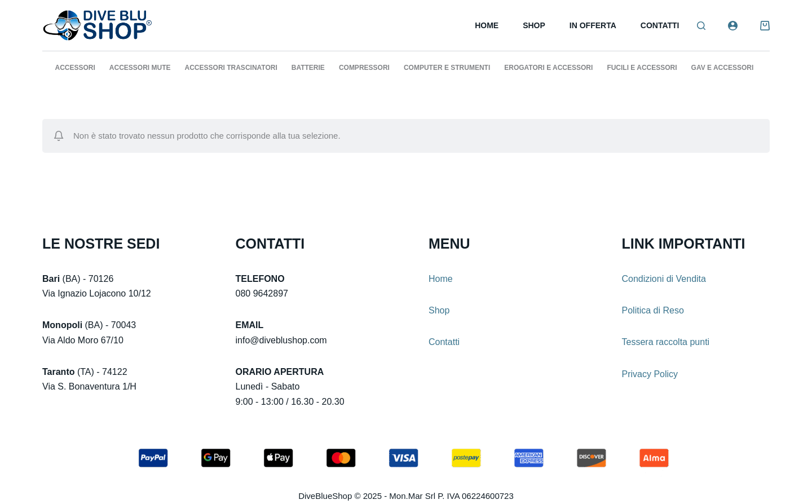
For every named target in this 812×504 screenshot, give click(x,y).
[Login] (733, 26)
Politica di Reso (653, 310)
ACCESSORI (75, 68)
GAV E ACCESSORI (723, 68)
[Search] (701, 26)
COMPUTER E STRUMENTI (447, 68)
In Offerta (593, 25)
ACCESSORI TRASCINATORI (231, 68)
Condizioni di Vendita (664, 279)
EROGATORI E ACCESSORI (548, 68)
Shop (534, 25)
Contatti (660, 25)
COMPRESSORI (364, 68)
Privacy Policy (650, 374)
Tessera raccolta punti (666, 342)
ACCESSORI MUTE (140, 68)
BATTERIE (308, 68)
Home (487, 25)
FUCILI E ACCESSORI (642, 68)
